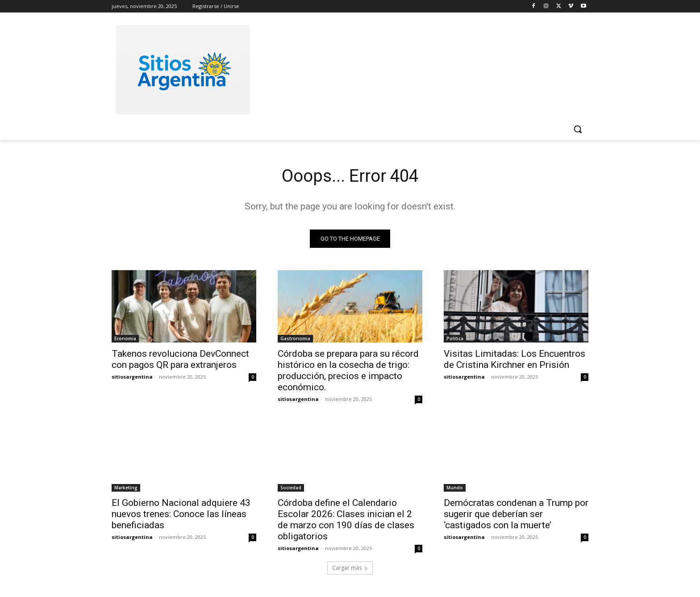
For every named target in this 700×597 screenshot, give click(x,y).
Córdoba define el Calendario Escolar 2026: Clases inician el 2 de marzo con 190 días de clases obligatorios (346, 520)
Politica (455, 339)
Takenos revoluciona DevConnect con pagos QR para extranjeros (180, 360)
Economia (125, 339)
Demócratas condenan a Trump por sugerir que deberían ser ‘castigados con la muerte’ (516, 515)
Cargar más (350, 569)
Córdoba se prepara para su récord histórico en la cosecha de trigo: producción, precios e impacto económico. (348, 371)
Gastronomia (295, 339)
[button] (578, 129)
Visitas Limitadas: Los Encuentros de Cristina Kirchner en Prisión (515, 360)
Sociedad (291, 488)
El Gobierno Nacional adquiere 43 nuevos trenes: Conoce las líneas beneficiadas (181, 515)
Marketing (126, 488)
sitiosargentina (132, 378)
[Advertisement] (417, 68)
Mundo (455, 488)
